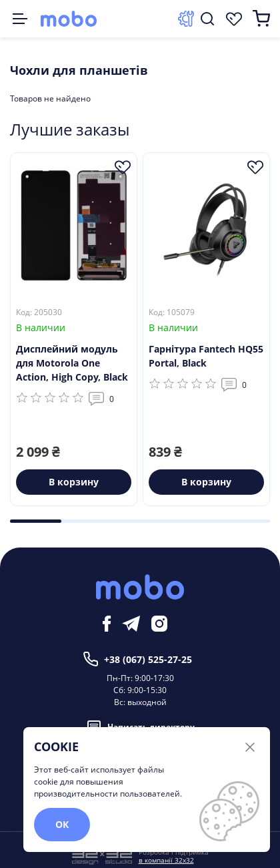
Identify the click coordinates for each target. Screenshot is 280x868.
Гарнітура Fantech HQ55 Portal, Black (206, 356)
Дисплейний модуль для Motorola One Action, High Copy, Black (72, 363)
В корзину (74, 482)
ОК (62, 824)
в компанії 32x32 (166, 860)
